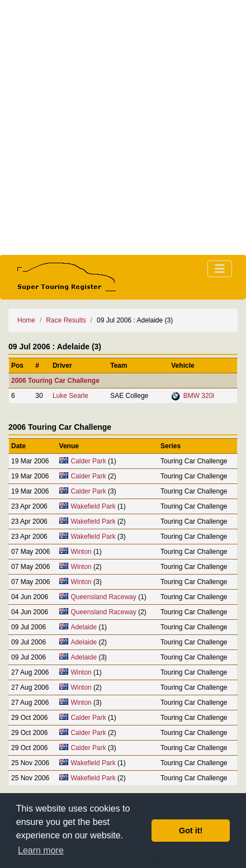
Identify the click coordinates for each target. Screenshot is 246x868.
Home (26, 320)
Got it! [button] (191, 831)
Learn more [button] (41, 850)
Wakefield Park (93, 506)
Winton (81, 552)
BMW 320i (199, 396)
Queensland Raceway (103, 597)
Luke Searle (70, 396)
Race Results (66, 320)
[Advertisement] (123, 127)
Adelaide (84, 627)
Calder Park (88, 461)
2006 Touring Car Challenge (55, 381)
